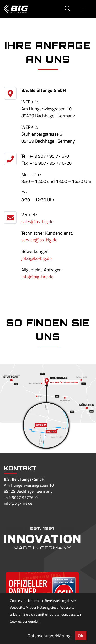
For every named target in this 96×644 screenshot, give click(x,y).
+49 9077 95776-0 (21, 497)
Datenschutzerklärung (49, 636)
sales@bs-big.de (37, 221)
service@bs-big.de (39, 240)
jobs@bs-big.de (36, 258)
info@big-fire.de (37, 277)
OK (81, 636)
